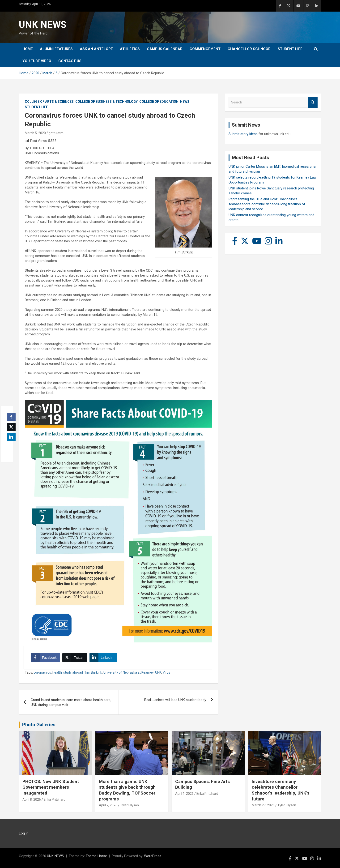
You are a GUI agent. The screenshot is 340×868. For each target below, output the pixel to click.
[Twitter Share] (75, 658)
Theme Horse (96, 856)
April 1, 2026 (184, 794)
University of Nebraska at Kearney (129, 672)
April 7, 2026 (108, 805)
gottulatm (56, 133)
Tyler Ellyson (130, 805)
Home (28, 49)
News (185, 102)
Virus (166, 672)
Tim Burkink (93, 672)
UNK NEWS (43, 25)
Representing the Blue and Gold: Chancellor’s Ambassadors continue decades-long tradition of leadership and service (267, 204)
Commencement (205, 49)
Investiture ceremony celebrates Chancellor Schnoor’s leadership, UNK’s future (280, 790)
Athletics (130, 49)
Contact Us (70, 61)
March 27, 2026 (263, 805)
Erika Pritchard (55, 800)
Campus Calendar (165, 49)
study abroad (73, 672)
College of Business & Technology (106, 102)
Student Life (290, 49)
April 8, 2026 (32, 800)
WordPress (153, 856)
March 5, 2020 (35, 133)
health (57, 672)
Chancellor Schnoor (249, 49)
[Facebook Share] (45, 658)
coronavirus (42, 672)
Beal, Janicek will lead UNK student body (175, 700)
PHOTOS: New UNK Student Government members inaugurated (51, 787)
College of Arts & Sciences (49, 102)
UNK (158, 672)
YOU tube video (37, 61)
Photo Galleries (39, 725)
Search (313, 102)
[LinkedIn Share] (103, 658)
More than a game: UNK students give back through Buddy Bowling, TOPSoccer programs (127, 790)
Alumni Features (56, 49)
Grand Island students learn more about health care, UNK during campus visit (71, 702)
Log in (24, 833)
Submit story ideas (243, 134)
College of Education (159, 102)
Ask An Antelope (96, 49)
